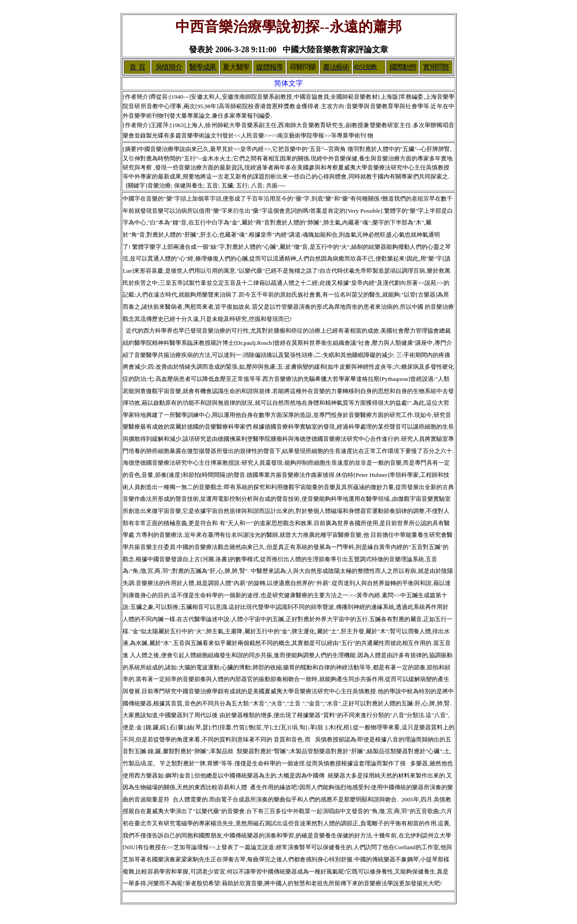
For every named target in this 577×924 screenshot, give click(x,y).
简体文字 (288, 83)
